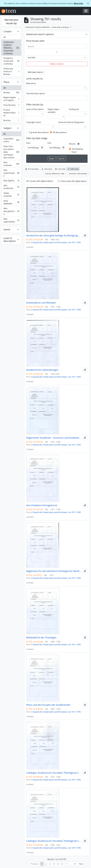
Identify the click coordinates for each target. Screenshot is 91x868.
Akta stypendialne (11, 220)
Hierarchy (47, 169)
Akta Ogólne (11, 181)
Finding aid (74, 109)
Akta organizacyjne (11, 173)
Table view (73, 169)
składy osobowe (11, 194)
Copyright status (34, 122)
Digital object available (53, 111)
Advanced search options (40, 34)
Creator (8, 31)
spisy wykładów (11, 202)
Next (81, 864)
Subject (7, 128)
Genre (7, 229)
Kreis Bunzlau (11, 106)
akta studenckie (11, 187)
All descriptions (60, 132)
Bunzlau (11, 121)
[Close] (88, 3)
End (49, 143)
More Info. (79, 3)
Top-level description (36, 93)
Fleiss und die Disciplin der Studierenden (48, 705)
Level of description (10, 240)
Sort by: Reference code (55, 174)
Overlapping (77, 149)
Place (6, 82)
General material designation (71, 122)
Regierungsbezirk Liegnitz (11, 99)
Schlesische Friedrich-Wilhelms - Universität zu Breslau (11, 48)
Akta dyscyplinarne (11, 211)
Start (28, 143)
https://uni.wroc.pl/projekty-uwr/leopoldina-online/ (11, 152)
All (5, 37)
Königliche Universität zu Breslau (11, 61)
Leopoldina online (11, 140)
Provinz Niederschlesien (11, 113)
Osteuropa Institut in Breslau (11, 71)
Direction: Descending (78, 174)
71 (75, 864)
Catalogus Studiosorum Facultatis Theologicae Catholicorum (54, 773)
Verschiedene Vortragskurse (42, 505)
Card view (60, 169)
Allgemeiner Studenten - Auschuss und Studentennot (54, 438)
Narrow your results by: (11, 22)
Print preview (32, 169)
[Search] (57, 46)
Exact (74, 152)
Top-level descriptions (39, 132)
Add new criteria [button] (35, 72)
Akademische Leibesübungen (42, 370)
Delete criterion (57, 64)
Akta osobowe (11, 164)
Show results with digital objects (72, 181)
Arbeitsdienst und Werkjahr (41, 303)
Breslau (11, 93)
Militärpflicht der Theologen (41, 638)
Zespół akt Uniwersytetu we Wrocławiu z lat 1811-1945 (57, 242)
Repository (31, 83)
